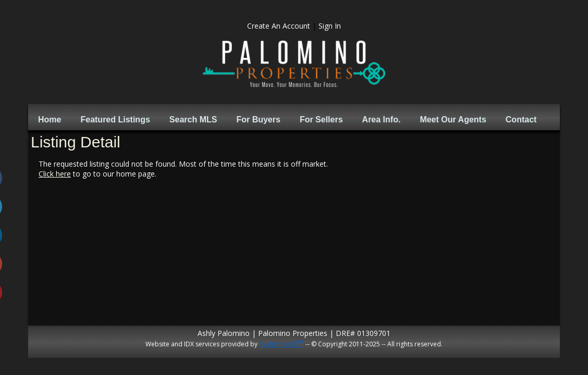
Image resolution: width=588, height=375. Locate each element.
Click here (55, 174)
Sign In (330, 26)
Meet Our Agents (453, 120)
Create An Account (279, 26)
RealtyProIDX (281, 344)
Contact (521, 120)
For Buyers (258, 120)
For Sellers (321, 120)
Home (50, 120)
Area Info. (382, 120)
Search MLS (193, 120)
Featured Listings (115, 120)
